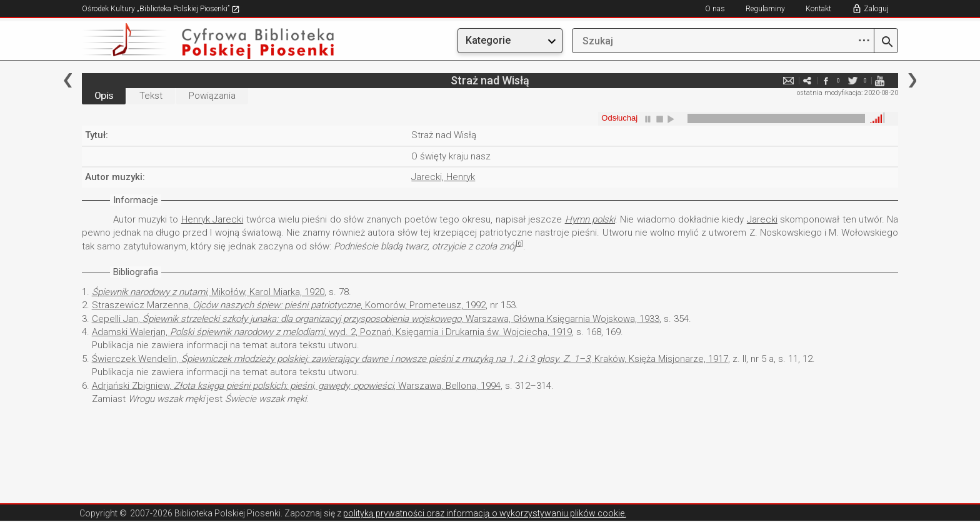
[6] (519, 243)
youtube (879, 80)
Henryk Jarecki (212, 219)
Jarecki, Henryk (443, 177)
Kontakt (818, 9)
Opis (104, 96)
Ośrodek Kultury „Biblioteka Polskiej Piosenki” (161, 9)
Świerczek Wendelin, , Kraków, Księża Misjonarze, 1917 (410, 359)
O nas (715, 9)
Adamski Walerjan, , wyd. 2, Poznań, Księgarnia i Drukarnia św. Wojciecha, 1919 (332, 332)
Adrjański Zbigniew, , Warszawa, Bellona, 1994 (296, 386)
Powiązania (212, 96)
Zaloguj (876, 9)
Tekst (151, 96)
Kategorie (488, 40)
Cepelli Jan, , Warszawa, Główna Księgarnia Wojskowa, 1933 (376, 319)
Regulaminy (765, 9)
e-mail (788, 80)
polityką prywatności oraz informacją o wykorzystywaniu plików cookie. (485, 513)
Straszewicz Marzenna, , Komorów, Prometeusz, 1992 (289, 305)
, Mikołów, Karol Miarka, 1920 (208, 292)
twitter (852, 80)
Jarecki (762, 219)
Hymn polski (590, 219)
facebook (826, 80)
